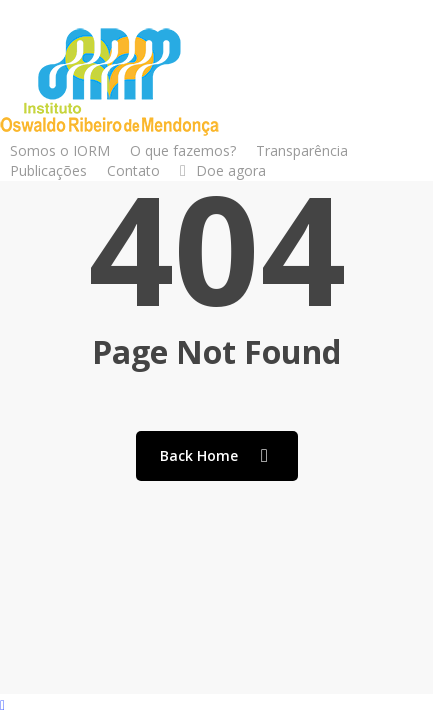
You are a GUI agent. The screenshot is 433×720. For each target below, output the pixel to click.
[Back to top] (216, 707)
